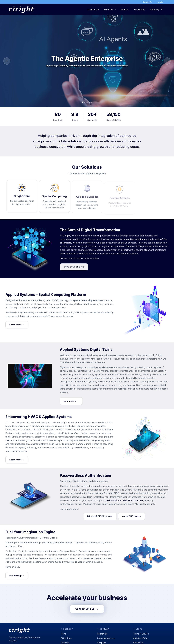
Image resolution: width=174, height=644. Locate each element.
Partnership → (17, 578)
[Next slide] (167, 61)
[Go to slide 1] (83, 102)
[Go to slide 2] (85, 102)
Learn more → (17, 327)
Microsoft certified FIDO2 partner (125, 503)
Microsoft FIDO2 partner (100, 519)
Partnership (139, 9)
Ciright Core (93, 9)
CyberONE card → (132, 519)
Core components (74, 269)
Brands (125, 9)
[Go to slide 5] (91, 102)
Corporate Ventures (106, 638)
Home (64, 634)
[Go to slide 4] (89, 102)
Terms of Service (141, 634)
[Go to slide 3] (87, 102)
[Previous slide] (7, 61)
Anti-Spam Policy (141, 638)
